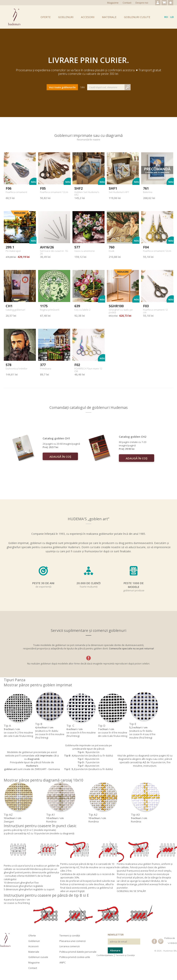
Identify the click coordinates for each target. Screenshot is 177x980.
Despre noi (142, 3)
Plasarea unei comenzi (73, 941)
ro (166, 17)
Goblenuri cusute (137, 17)
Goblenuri (66, 17)
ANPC (63, 962)
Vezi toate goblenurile (62, 87)
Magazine (113, 3)
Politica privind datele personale (78, 952)
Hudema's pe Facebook (154, 941)
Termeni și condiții (70, 936)
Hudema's (5, 940)
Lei (172, 17)
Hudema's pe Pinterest (161, 941)
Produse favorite (171, 3)
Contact (127, 3)
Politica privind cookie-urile (75, 957)
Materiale (109, 17)
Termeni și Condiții (125, 955)
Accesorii (88, 17)
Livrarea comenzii (70, 946)
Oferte (46, 17)
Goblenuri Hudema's (14, 17)
